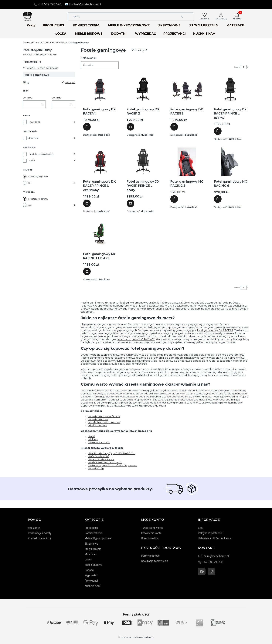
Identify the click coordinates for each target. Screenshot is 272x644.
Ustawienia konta (151, 533)
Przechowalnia (150, 538)
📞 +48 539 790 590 (47, 4)
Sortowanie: (89, 58)
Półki (92, 436)
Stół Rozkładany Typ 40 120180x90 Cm (112, 453)
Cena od (27, 98)
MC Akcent (34, 122)
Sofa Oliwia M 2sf (99, 456)
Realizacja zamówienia (155, 561)
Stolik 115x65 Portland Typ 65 (105, 462)
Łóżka (88, 559)
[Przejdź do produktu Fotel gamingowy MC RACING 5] (187, 162)
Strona (237, 67)
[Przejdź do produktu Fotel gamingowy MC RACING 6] (231, 162)
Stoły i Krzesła (93, 549)
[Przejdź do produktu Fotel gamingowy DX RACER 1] (100, 89)
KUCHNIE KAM (204, 34)
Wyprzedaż (91, 575)
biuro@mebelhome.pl (216, 556)
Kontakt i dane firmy (40, 538)
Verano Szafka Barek (101, 459)
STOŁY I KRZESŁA (204, 25)
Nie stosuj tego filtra (38, 177)
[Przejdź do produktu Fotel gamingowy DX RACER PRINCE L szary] (143, 162)
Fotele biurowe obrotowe (104, 422)
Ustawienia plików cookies (213, 538)
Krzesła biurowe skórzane (104, 416)
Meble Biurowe (93, 565)
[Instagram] (212, 572)
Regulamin (34, 528)
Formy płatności (151, 556)
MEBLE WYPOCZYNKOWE (129, 25)
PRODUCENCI (53, 25)
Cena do (57, 98)
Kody (31, 25)
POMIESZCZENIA (86, 25)
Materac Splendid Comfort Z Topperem (113, 465)
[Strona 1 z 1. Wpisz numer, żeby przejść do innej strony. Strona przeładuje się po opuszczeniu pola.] (244, 67)
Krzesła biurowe (98, 419)
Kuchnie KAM (93, 586)
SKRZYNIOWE (169, 25)
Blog (201, 528)
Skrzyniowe (91, 544)
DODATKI (119, 34)
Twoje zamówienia (152, 528)
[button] (189, 17)
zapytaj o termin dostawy (41, 154)
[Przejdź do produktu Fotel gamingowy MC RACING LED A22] (100, 234)
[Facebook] (202, 572)
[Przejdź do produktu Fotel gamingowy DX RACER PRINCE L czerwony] (100, 162)
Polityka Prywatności (210, 533)
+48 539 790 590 (214, 562)
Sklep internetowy (135, 637)
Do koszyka (87, 127)
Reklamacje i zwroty (40, 533)
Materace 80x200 (99, 442)
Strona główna (31, 43)
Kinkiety (93, 439)
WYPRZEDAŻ (145, 34)
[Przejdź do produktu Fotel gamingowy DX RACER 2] (143, 89)
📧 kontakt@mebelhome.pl (83, 4)
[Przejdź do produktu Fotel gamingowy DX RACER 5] (187, 89)
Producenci (91, 528)
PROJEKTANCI (175, 34)
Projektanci (91, 581)
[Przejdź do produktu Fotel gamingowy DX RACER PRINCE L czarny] (231, 89)
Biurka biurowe (98, 425)
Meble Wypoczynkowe (98, 538)
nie (30, 183)
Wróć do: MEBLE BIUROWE (40, 68)
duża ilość (33, 138)
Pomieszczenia (93, 533)
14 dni (32, 161)
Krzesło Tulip (96, 468)
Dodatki (89, 570)
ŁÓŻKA (61, 34)
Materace (90, 554)
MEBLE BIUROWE (89, 34)
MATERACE (235, 25)
